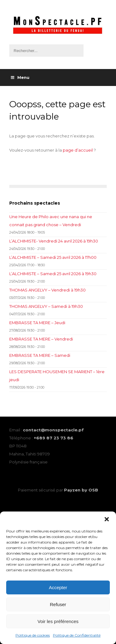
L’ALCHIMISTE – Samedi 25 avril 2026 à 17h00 (53, 257)
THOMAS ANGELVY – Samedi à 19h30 (46, 306)
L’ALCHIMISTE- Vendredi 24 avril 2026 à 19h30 (54, 241)
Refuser (58, 604)
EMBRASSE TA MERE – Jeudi (37, 323)
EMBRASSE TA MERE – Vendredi (41, 339)
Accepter (58, 587)
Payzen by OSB (81, 490)
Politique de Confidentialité (77, 635)
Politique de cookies (33, 635)
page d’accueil (78, 150)
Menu (20, 77)
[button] (107, 519)
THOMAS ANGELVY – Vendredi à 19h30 (47, 290)
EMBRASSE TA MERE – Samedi (40, 355)
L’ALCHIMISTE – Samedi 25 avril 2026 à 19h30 (53, 274)
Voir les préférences (58, 621)
